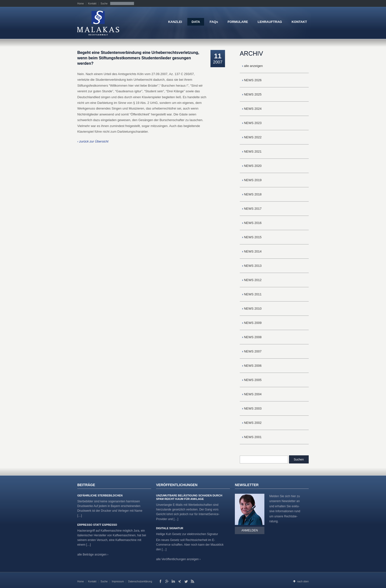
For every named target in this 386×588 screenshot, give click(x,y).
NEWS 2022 (252, 137)
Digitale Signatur (170, 528)
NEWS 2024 (252, 109)
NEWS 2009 (252, 323)
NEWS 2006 (252, 366)
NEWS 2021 (252, 151)
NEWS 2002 (252, 423)
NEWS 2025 (252, 94)
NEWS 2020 (252, 166)
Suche (104, 4)
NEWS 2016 (252, 223)
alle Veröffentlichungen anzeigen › (178, 559)
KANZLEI (175, 22)
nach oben (303, 581)
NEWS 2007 (252, 351)
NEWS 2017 (252, 209)
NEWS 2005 (252, 380)
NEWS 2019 (252, 180)
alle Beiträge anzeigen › (93, 555)
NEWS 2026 (252, 80)
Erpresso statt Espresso (97, 525)
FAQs (214, 22)
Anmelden (250, 530)
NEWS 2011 (252, 294)
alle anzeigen (252, 66)
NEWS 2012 (252, 280)
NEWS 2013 (252, 266)
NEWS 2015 (252, 237)
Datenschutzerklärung (140, 581)
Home (81, 4)
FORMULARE (238, 22)
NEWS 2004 (252, 394)
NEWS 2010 (252, 309)
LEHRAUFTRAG (270, 22)
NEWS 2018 (252, 194)
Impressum (118, 581)
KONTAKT (299, 22)
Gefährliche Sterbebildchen (100, 495)
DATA (196, 22)
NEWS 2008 (252, 337)
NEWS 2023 (252, 123)
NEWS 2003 (252, 408)
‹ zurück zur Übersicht (93, 141)
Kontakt (92, 4)
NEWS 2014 (252, 251)
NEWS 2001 (252, 437)
